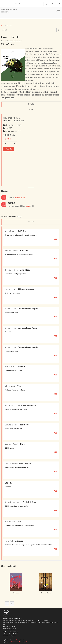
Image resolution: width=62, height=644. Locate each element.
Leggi (56, 239)
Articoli (31, 222)
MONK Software (22, 640)
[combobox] (29, 4)
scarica (28, 206)
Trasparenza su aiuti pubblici (9, 636)
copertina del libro (20, 198)
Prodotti (3, 26)
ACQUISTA (9, 149)
